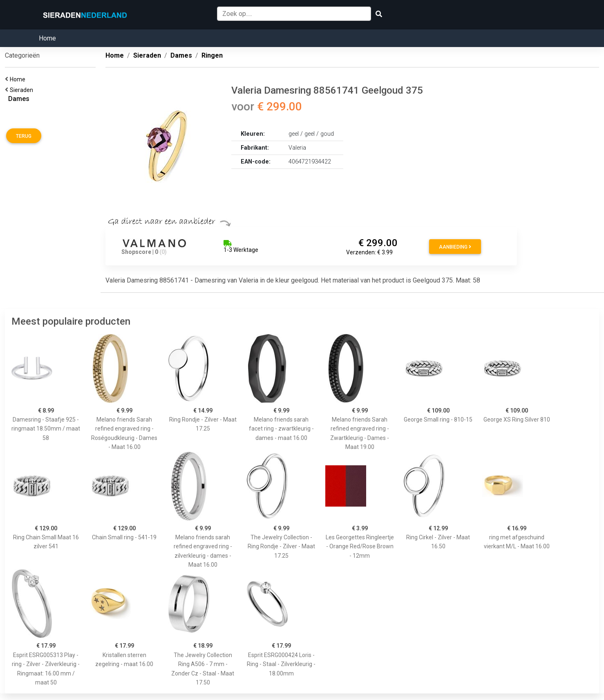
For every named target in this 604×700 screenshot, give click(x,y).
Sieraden (23, 90)
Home (47, 38)
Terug (24, 136)
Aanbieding (455, 247)
